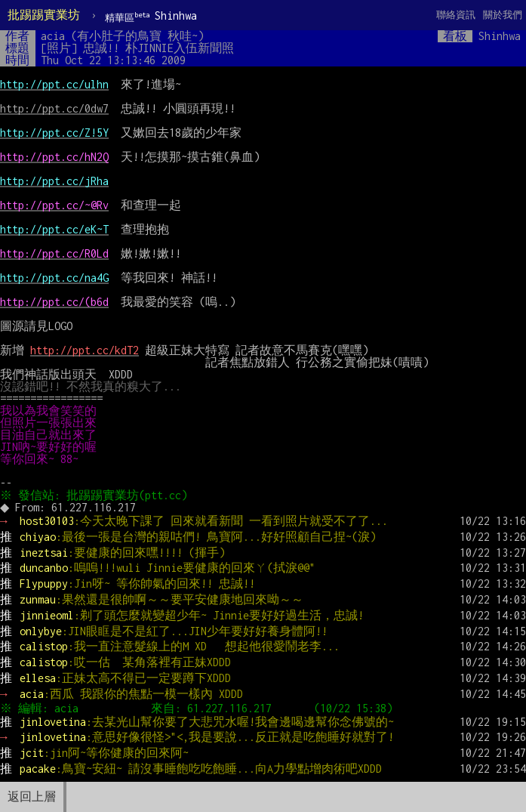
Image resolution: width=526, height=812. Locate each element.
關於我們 (503, 15)
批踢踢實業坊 (44, 15)
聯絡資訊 (456, 15)
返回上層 (32, 797)
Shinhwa (151, 16)
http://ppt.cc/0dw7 (54, 108)
